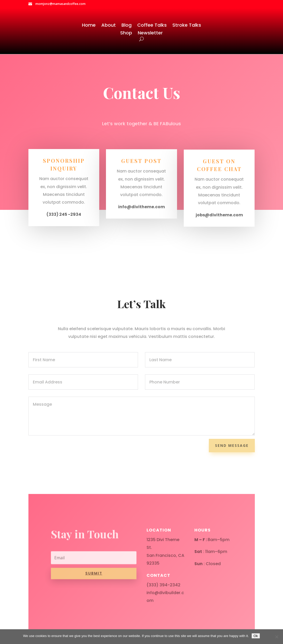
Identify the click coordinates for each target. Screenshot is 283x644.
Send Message (232, 445)
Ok (256, 636)
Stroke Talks (187, 26)
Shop (126, 34)
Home (89, 26)
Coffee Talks (152, 26)
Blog (127, 26)
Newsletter (150, 34)
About (109, 26)
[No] (277, 637)
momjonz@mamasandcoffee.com (60, 4)
